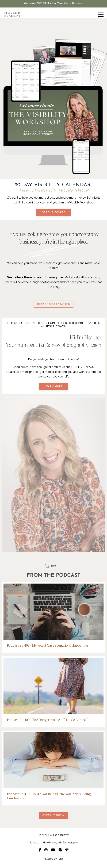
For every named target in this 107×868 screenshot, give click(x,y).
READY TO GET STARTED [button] (54, 304)
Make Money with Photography (60, 843)
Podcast (34, 843)
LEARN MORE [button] (54, 387)
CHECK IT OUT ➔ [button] (53, 815)
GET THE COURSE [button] (53, 213)
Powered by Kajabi (54, 859)
